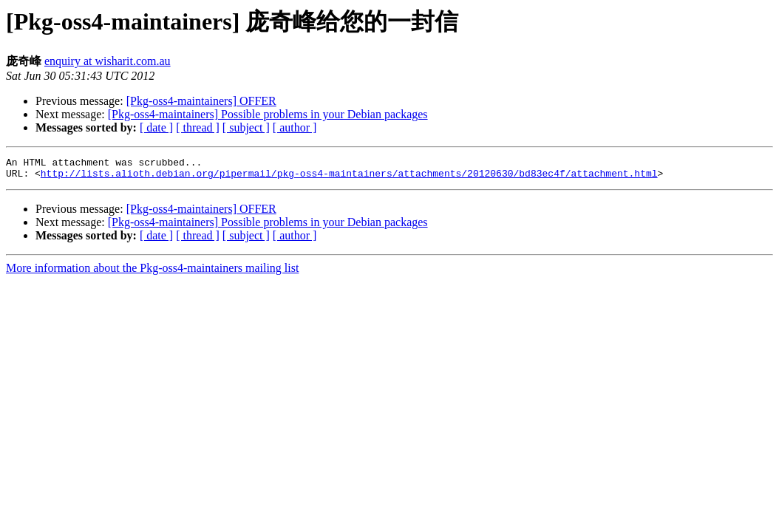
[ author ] (295, 127)
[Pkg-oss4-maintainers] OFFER (201, 101)
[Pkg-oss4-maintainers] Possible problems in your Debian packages (268, 114)
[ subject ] (246, 127)
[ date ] (156, 127)
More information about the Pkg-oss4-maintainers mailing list (152, 272)
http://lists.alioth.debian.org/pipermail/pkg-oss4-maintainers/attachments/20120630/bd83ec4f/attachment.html (349, 177)
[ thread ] (198, 127)
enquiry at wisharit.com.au (108, 61)
